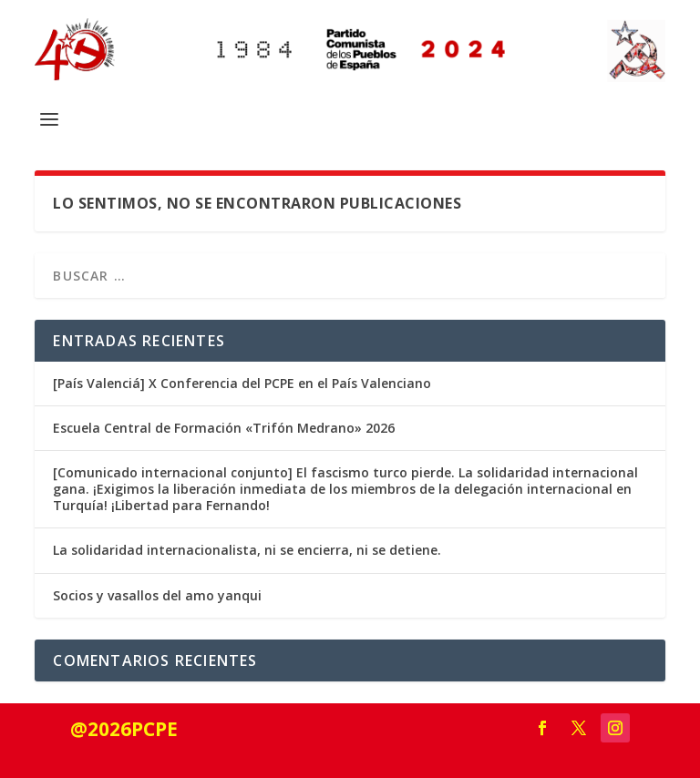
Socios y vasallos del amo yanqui (157, 595)
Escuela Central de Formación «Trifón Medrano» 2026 (224, 428)
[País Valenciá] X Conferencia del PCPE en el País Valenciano (242, 383)
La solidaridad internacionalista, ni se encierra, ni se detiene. (247, 550)
